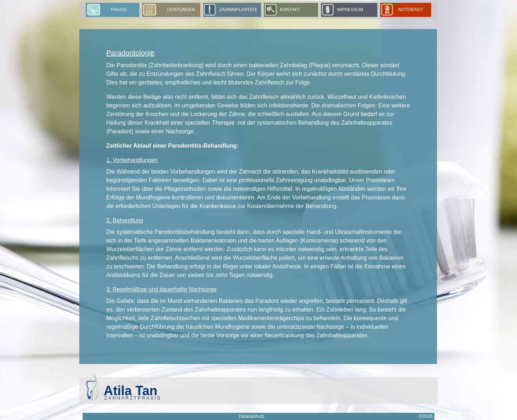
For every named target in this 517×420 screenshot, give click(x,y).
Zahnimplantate (238, 10)
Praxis (119, 10)
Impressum (350, 10)
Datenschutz (251, 416)
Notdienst (413, 10)
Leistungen (181, 10)
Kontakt (290, 10)
